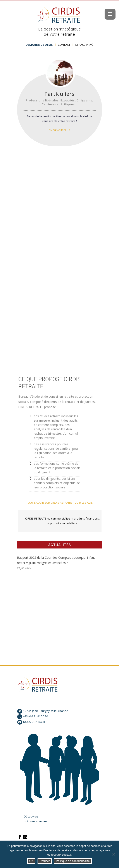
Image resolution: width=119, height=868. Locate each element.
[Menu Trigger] (110, 14)
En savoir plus (60, 130)
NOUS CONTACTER (35, 722)
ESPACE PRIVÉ (84, 45)
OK (31, 861)
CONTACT (64, 45)
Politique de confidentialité (73, 861)
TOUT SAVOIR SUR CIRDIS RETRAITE (49, 503)
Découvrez (31, 816)
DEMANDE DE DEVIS (39, 45)
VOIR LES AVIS (84, 503)
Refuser (45, 861)
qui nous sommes (36, 821)
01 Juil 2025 (24, 568)
